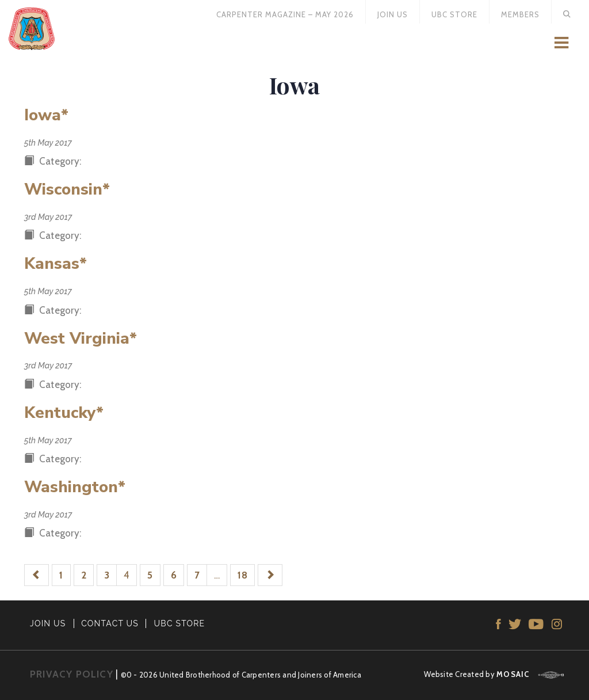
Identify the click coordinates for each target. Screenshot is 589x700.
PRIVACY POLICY (72, 674)
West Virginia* (81, 338)
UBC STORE (180, 623)
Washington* (75, 487)
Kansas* (56, 264)
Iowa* (46, 115)
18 (242, 575)
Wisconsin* (67, 189)
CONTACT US (110, 623)
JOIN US (48, 623)
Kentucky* (64, 413)
